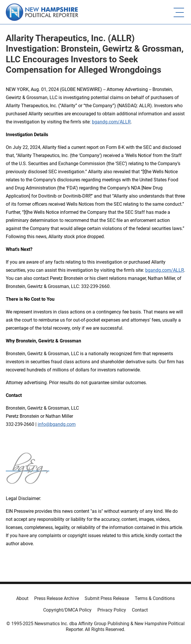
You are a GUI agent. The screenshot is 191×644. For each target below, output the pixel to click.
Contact (140, 610)
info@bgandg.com (57, 424)
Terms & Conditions (155, 598)
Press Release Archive (57, 598)
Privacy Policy (112, 610)
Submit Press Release (107, 598)
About (22, 598)
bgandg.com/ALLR (111, 122)
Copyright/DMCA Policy (67, 610)
